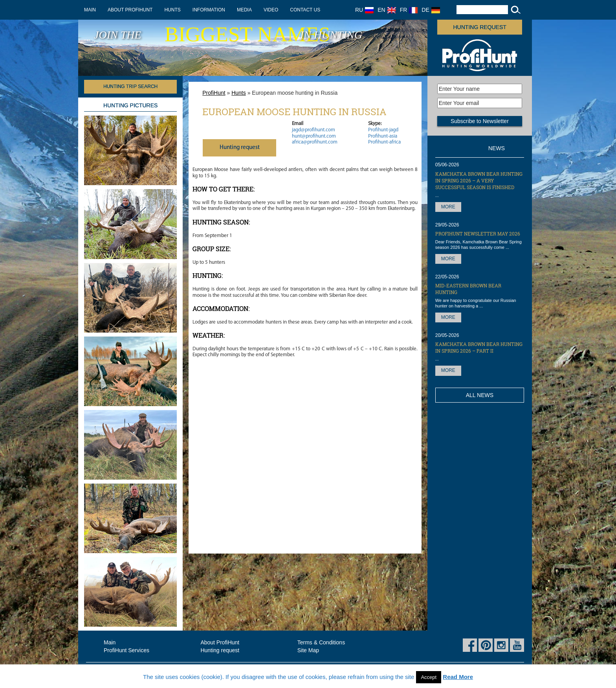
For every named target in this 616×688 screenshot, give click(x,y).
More (448, 207)
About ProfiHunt (130, 10)
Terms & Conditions (321, 642)
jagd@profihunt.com (313, 130)
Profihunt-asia (383, 136)
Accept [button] (429, 677)
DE (431, 10)
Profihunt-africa (384, 142)
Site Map (308, 650)
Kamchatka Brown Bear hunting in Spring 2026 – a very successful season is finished (479, 180)
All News (480, 395)
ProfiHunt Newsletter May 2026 (478, 234)
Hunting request (480, 27)
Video (271, 10)
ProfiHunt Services (126, 650)
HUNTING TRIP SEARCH (130, 86)
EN (387, 10)
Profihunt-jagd (383, 130)
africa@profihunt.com (315, 142)
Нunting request (240, 148)
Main (90, 10)
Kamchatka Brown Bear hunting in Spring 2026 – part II (479, 347)
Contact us (305, 10)
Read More (458, 677)
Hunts (172, 10)
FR (409, 10)
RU (364, 10)
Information (209, 10)
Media (244, 10)
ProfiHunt (214, 93)
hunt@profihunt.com (314, 136)
